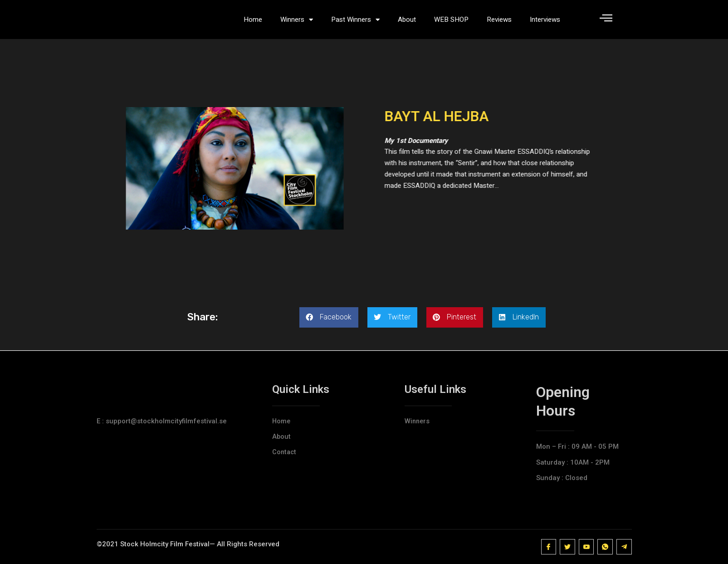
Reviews (499, 23)
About (407, 23)
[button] (329, 324)
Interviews (545, 23)
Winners (297, 23)
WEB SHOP (451, 23)
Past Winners (355, 23)
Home (253, 23)
